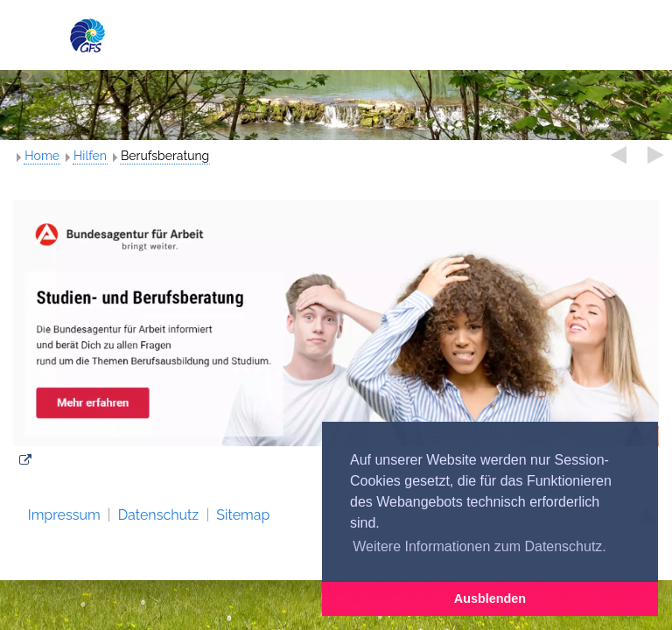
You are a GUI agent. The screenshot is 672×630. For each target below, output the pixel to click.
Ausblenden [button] (490, 598)
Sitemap (243, 515)
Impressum (64, 515)
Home (42, 156)
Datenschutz (159, 515)
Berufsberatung (165, 156)
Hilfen (90, 156)
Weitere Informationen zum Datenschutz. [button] (479, 546)
